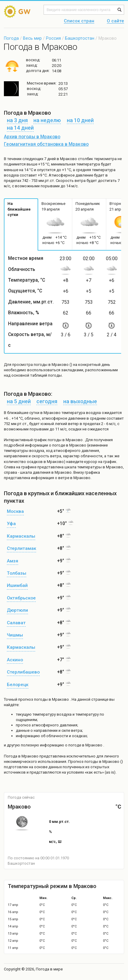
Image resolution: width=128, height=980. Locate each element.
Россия (53, 38)
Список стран (79, 21)
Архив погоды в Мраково (32, 137)
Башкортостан (80, 38)
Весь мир (32, 38)
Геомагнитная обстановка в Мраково (46, 144)
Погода (11, 38)
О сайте (115, 21)
